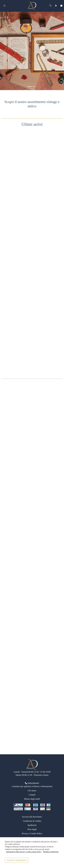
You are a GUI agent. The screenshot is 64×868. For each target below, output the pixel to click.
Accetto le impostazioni (17, 860)
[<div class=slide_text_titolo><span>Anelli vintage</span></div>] (34, 86)
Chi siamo (32, 791)
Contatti (32, 795)
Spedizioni (32, 825)
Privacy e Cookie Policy (32, 833)
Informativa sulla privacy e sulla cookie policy (24, 852)
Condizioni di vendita (32, 821)
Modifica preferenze (51, 852)
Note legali (32, 829)
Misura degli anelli (32, 799)
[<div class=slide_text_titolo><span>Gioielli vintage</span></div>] (30, 86)
